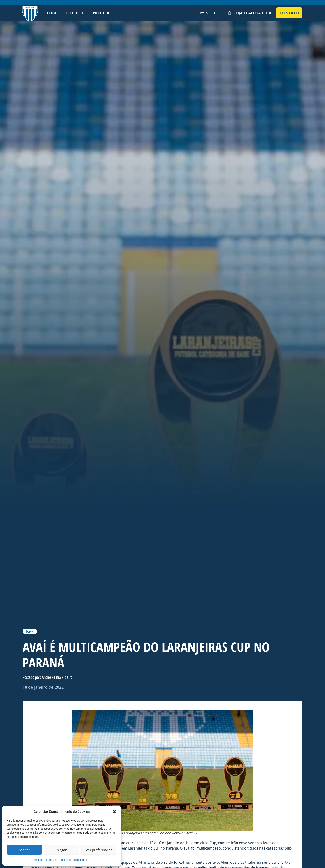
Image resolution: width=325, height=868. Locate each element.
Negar (62, 850)
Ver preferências (99, 850)
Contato (289, 13)
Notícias (102, 13)
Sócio (209, 13)
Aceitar (24, 850)
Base (30, 631)
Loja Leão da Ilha (250, 13)
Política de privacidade (73, 860)
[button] (114, 812)
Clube (51, 13)
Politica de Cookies (46, 860)
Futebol (75, 13)
